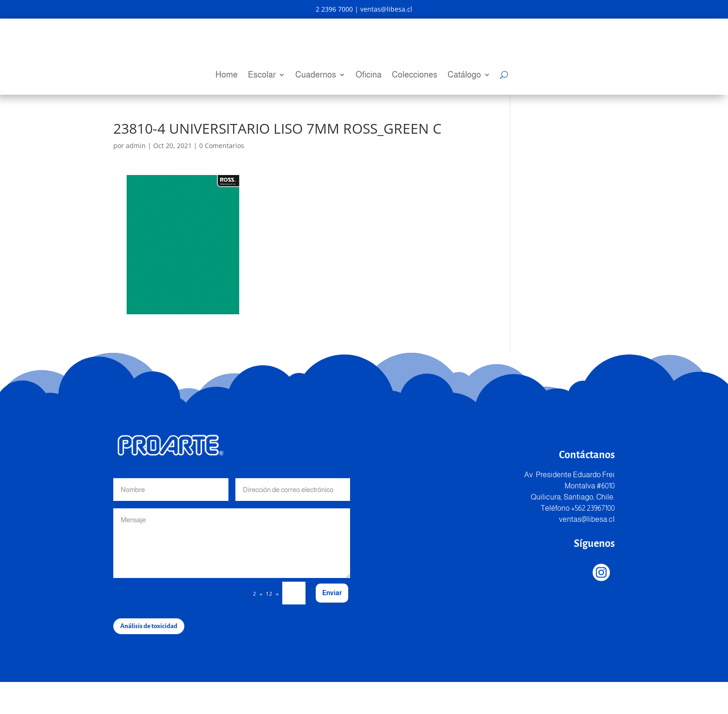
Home (227, 75)
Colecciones (415, 75)
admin (136, 178)
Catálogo (464, 75)
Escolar (262, 75)
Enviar (332, 625)
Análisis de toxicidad (149, 658)
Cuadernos (316, 75)
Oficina (369, 75)
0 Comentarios (222, 178)
